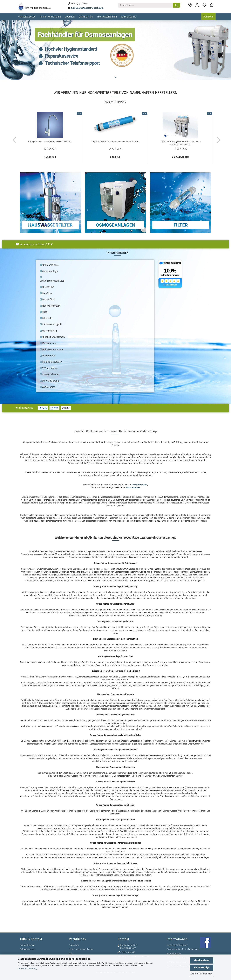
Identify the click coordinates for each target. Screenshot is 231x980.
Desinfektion (86, 17)
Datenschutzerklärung (27, 968)
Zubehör (70, 17)
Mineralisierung (49, 381)
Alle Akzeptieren (202, 960)
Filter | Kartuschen (50, 17)
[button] (190, 5)
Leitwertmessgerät (51, 324)
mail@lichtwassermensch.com (87, 8)
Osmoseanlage (49, 271)
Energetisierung (49, 374)
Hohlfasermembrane (52, 350)
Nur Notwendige (202, 968)
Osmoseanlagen (27, 17)
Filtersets (46, 318)
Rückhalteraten (174, 954)
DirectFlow (47, 287)
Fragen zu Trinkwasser (177, 945)
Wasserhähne (128, 17)
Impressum (74, 945)
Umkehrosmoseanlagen (52, 279)
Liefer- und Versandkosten (81, 949)
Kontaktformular (28, 945)
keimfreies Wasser (51, 362)
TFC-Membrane (49, 368)
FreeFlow (46, 293)
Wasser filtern (48, 331)
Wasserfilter (47, 300)
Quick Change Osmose (53, 337)
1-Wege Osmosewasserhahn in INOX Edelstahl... (50, 142)
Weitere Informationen (202, 974)
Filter (44, 312)
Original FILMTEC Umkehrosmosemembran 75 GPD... (115, 142)
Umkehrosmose (49, 265)
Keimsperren (48, 343)
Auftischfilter (48, 387)
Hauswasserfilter (107, 17)
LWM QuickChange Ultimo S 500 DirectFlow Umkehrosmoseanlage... (181, 143)
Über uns (208, 17)
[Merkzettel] (204, 5)
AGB (71, 954)
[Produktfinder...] (177, 5)
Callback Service (28, 949)
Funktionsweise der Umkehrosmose (183, 949)
